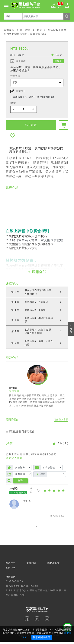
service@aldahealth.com (22, 586)
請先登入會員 (61, 419)
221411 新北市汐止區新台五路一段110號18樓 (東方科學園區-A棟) (36, 593)
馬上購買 (31, 125)
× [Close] (70, 629)
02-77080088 (14, 581)
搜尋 (20, 481)
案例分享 (11, 568)
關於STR (11, 563)
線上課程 (25, 30)
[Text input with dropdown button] (43, 16)
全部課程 (9, 30)
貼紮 (39, 30)
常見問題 (31, 563)
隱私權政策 (54, 563)
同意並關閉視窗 (42, 637)
